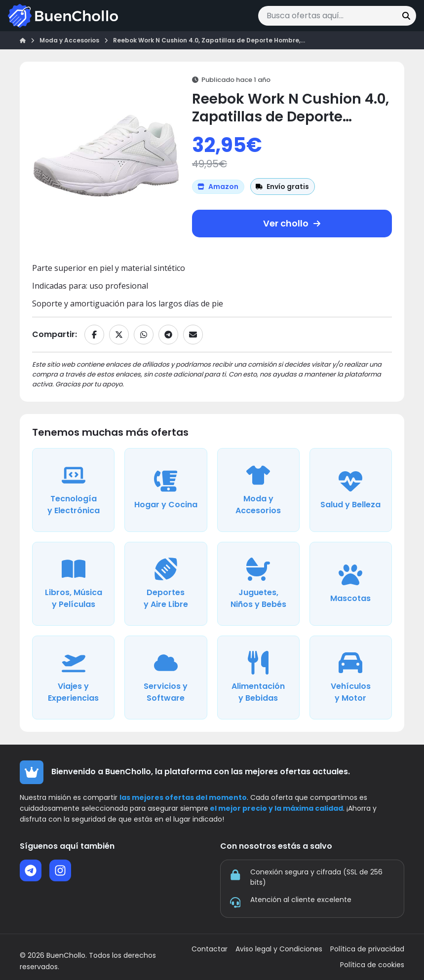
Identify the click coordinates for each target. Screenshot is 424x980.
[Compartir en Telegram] (168, 335)
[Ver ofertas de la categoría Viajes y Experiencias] (73, 678)
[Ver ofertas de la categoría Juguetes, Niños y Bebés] (258, 584)
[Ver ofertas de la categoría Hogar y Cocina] (166, 490)
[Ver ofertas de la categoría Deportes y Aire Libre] (166, 584)
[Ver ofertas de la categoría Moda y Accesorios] (258, 490)
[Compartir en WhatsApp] (144, 335)
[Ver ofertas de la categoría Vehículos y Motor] (351, 678)
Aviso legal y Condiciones (279, 949)
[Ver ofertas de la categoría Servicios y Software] (166, 678)
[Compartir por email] (193, 335)
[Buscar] (406, 16)
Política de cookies (372, 965)
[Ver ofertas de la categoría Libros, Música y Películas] (73, 584)
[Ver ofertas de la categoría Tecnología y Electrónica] (73, 490)
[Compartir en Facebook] (94, 335)
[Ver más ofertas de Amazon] (218, 187)
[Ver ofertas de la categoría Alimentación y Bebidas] (258, 678)
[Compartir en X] (119, 335)
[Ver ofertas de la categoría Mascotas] (351, 584)
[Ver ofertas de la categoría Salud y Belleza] (351, 490)
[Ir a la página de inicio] (63, 16)
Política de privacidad (367, 949)
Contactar (210, 949)
